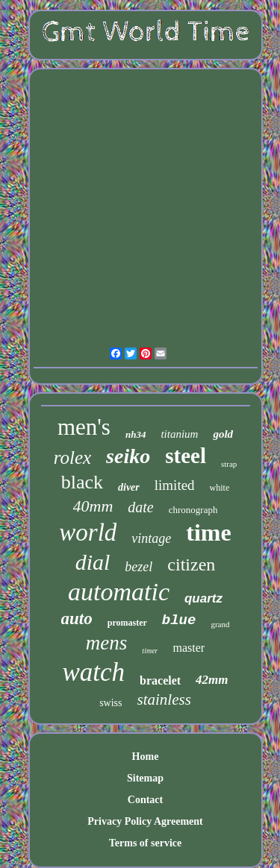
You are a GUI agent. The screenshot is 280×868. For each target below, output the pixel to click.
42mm (212, 680)
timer (150, 651)
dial (93, 562)
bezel (139, 567)
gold (223, 434)
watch (93, 672)
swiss (111, 703)
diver (129, 487)
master (189, 648)
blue (179, 620)
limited (175, 485)
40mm (93, 506)
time (208, 532)
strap (229, 464)
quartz (203, 598)
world (88, 532)
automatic (119, 592)
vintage (151, 538)
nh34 (136, 434)
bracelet (160, 680)
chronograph (193, 510)
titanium (179, 434)
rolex (72, 457)
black (82, 482)
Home (146, 757)
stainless (164, 699)
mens (107, 643)
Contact (145, 800)
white (220, 488)
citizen (191, 564)
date (140, 507)
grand (220, 624)
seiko (128, 456)
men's (84, 427)
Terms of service (145, 843)
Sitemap (145, 778)
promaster (127, 623)
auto (77, 619)
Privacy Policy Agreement (145, 821)
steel (186, 456)
